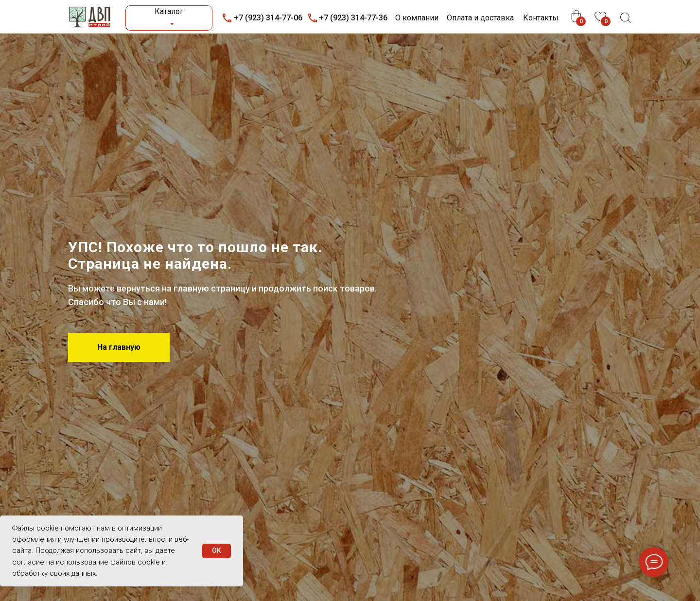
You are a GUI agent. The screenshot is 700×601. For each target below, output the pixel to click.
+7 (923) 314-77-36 (353, 18)
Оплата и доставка (480, 18)
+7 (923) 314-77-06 (268, 18)
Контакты (541, 18)
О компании (417, 18)
